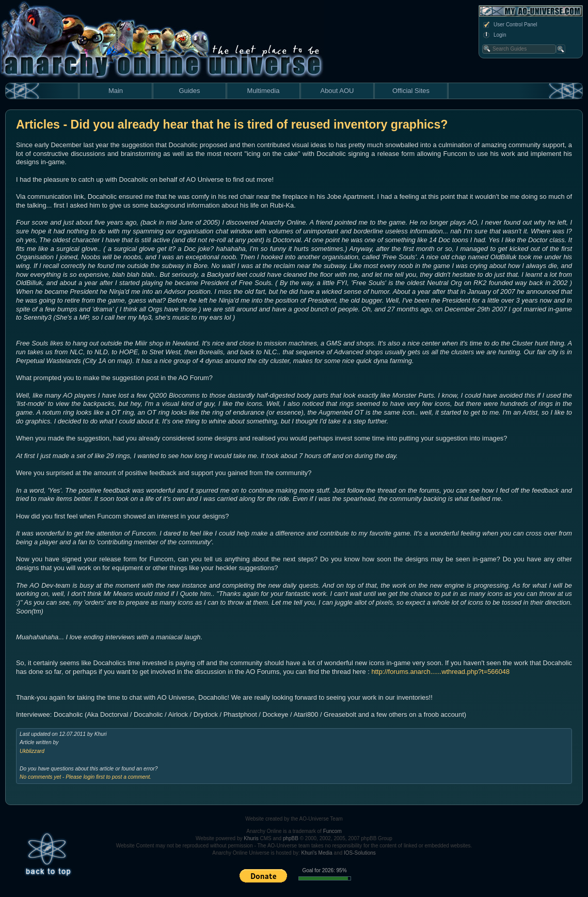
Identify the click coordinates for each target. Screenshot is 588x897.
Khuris (251, 838)
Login (494, 35)
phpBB (291, 838)
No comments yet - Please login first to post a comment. (85, 777)
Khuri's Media (317, 853)
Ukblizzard (32, 751)
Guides (189, 91)
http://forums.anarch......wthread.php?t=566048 (440, 672)
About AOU (337, 91)
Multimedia (264, 91)
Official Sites (411, 91)
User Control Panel (510, 25)
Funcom (332, 831)
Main (116, 91)
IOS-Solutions (360, 853)
